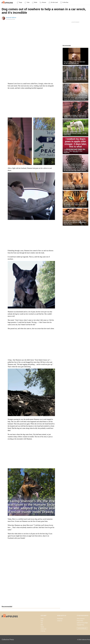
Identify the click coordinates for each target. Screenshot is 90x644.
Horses (43, 2)
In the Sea (64, 2)
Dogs (19, 2)
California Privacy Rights (82, 623)
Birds (34, 2)
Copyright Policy (81, 625)
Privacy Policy (80, 621)
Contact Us (60, 621)
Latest (42, 619)
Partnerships (60, 619)
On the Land (53, 2)
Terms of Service (81, 619)
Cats (27, 2)
